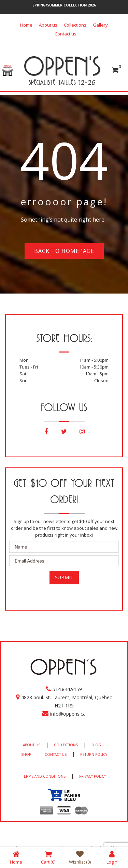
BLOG (96, 745)
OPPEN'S (62, 66)
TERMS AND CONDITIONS (44, 776)
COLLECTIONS (66, 745)
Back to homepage (64, 251)
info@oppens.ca (68, 714)
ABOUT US (32, 745)
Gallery (100, 25)
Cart (48, 857)
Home (26, 25)
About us (48, 25)
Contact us (66, 34)
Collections (75, 25)
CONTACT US (56, 754)
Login (112, 857)
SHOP (26, 754)
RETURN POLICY (94, 754)
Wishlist (80, 857)
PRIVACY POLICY (93, 776)
